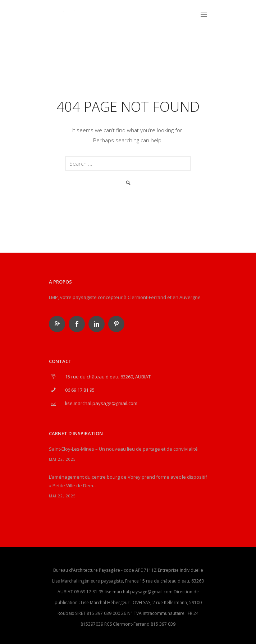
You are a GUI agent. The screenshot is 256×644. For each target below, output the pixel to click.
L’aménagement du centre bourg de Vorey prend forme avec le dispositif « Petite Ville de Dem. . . (128, 481)
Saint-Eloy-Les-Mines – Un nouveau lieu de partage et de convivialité (123, 449)
